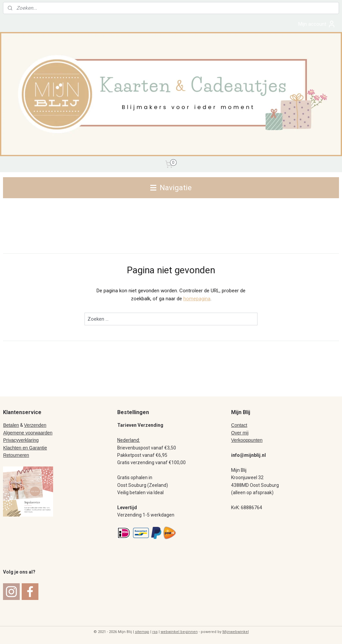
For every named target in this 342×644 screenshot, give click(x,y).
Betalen (11, 425)
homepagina (197, 299)
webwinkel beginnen (179, 632)
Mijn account (317, 24)
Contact (239, 425)
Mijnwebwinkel (236, 632)
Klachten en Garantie (25, 448)
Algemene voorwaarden (28, 433)
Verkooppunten (247, 440)
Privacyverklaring (21, 440)
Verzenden (35, 425)
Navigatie (171, 188)
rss (155, 632)
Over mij (240, 433)
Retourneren (16, 455)
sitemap (142, 632)
